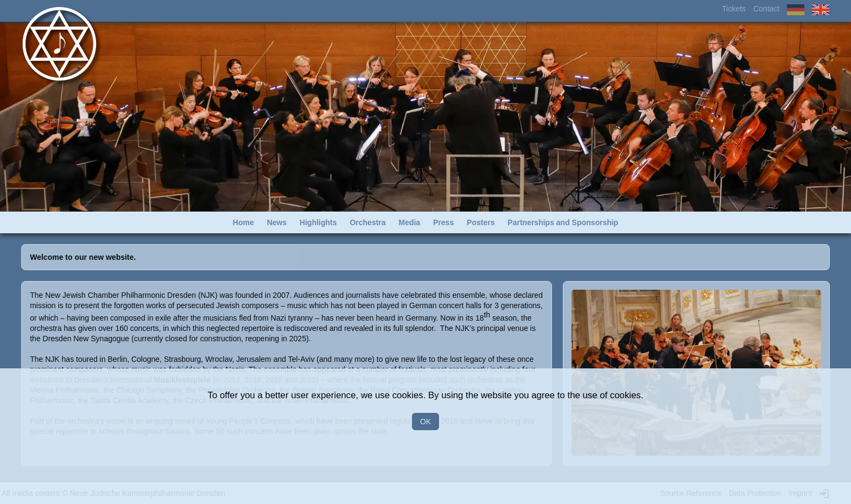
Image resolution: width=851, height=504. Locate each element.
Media (409, 222)
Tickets (734, 9)
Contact (766, 9)
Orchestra (367, 222)
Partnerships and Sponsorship (563, 222)
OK (426, 422)
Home (243, 222)
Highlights (318, 222)
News (277, 222)
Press (443, 222)
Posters (481, 222)
